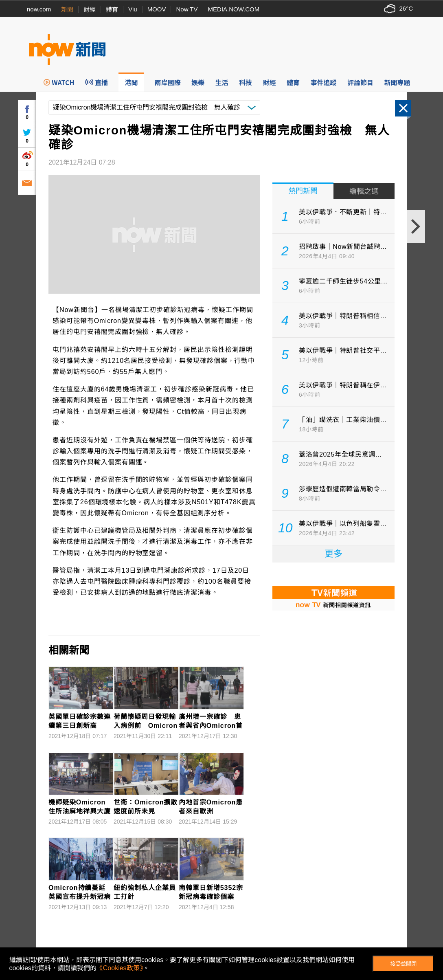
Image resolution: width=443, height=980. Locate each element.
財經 (90, 10)
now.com (39, 9)
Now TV (187, 9)
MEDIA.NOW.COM (234, 9)
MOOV (157, 9)
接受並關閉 (403, 964)
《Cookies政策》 (120, 968)
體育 (112, 10)
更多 (333, 554)
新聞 (67, 10)
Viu (133, 9)
